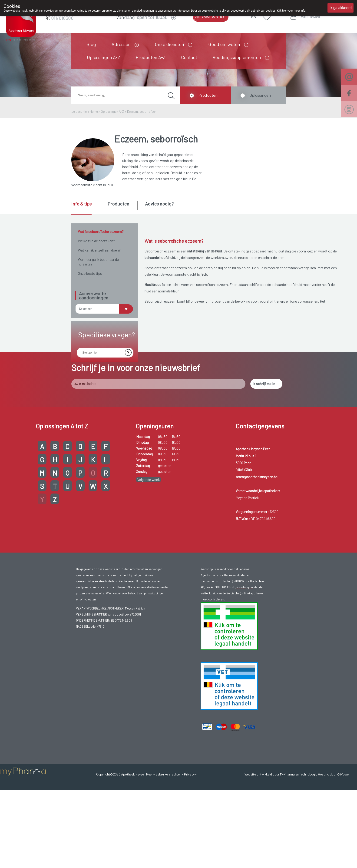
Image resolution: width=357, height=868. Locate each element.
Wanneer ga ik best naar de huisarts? (98, 262)
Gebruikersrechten (168, 820)
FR (253, 16)
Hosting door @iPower (334, 820)
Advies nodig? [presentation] (159, 204)
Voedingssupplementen (237, 57)
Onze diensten (169, 44)
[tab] (85, 208)
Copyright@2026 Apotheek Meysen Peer (124, 820)
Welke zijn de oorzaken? (96, 241)
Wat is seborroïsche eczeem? (101, 231)
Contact (189, 57)
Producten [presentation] (118, 204)
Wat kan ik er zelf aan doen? (99, 250)
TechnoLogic (308, 820)
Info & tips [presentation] (81, 204)
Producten (208, 95)
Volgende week (149, 525)
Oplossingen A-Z (104, 57)
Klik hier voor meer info (291, 11)
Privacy (189, 820)
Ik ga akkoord (340, 8)
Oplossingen (260, 95)
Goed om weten (224, 44)
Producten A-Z (151, 57)
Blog (91, 44)
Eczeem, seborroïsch (142, 111)
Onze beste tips (90, 273)
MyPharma (287, 820)
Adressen (121, 44)
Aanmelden (310, 16)
